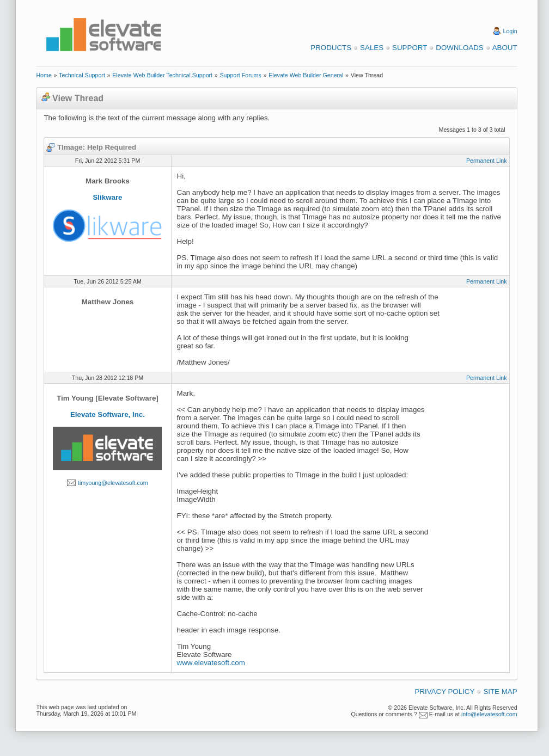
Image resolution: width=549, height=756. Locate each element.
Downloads (459, 48)
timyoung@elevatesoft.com (113, 483)
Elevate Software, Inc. (108, 414)
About (505, 48)
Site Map (500, 692)
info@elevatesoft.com (489, 714)
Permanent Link (487, 161)
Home (44, 75)
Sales (372, 48)
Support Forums (240, 75)
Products (331, 48)
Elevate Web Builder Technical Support (162, 75)
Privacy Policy (445, 692)
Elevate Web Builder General (306, 75)
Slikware (107, 197)
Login (510, 31)
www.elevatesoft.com (211, 663)
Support (410, 48)
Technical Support (82, 75)
